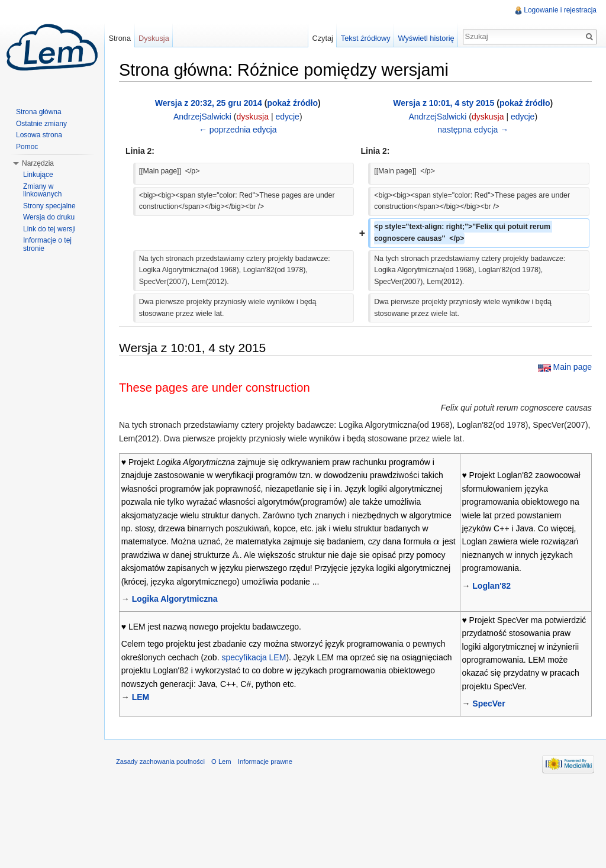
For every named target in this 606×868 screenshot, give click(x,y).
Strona (120, 38)
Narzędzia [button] (38, 163)
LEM (141, 697)
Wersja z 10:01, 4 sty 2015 (444, 103)
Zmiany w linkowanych (42, 191)
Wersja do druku (49, 217)
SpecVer (489, 704)
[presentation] (437, 541)
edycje (287, 117)
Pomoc (27, 147)
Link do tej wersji (49, 229)
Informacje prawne (265, 761)
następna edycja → (473, 130)
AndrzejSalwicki (202, 117)
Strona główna (39, 112)
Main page (573, 367)
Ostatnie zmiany (41, 124)
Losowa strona (39, 135)
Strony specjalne (49, 206)
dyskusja (253, 117)
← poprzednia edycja (238, 130)
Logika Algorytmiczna (175, 599)
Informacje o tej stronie (47, 244)
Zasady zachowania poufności (160, 761)
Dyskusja (154, 38)
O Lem (221, 761)
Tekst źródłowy (366, 38)
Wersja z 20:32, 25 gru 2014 (209, 103)
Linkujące (38, 175)
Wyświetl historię (426, 38)
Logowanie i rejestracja (560, 10)
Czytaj (323, 38)
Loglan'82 (491, 586)
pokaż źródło (292, 103)
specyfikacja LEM (254, 657)
